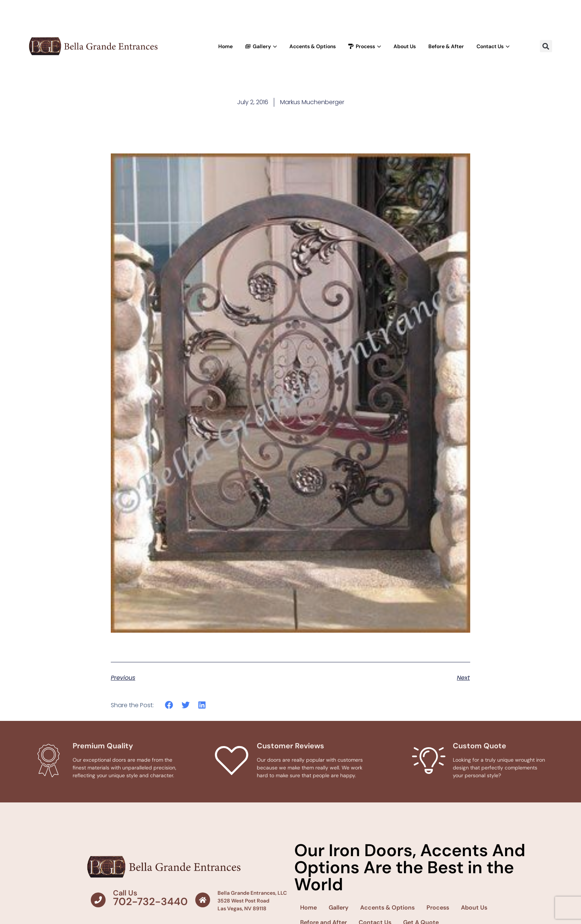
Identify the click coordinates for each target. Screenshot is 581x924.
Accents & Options (313, 46)
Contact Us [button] (493, 46)
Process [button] (365, 46)
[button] (546, 46)
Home (225, 46)
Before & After (446, 46)
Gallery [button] (261, 46)
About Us (405, 46)
